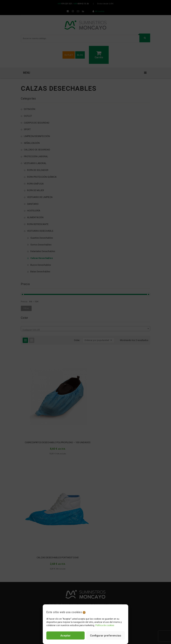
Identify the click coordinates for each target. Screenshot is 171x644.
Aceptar (65, 636)
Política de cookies (105, 625)
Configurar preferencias (106, 636)
